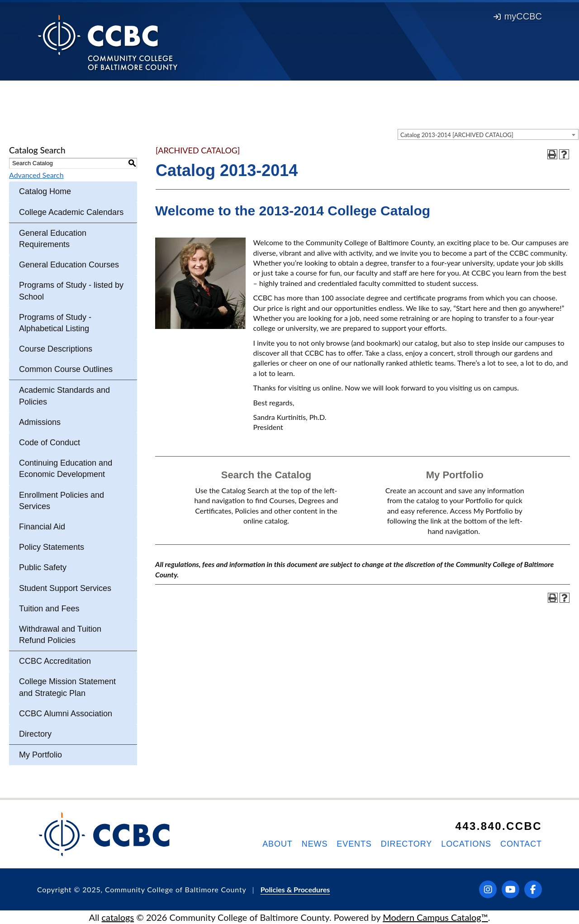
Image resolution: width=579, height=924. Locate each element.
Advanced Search (36, 175)
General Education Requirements (53, 239)
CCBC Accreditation (55, 661)
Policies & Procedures (295, 889)
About (278, 844)
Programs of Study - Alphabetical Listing (55, 323)
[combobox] (488, 134)
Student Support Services (65, 588)
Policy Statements (52, 547)
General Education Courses (69, 265)
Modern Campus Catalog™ (435, 917)
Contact (521, 844)
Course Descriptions (56, 349)
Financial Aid (42, 527)
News (315, 844)
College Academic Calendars (71, 212)
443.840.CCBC (498, 826)
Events (354, 844)
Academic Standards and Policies (64, 396)
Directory (35, 734)
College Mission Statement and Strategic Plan (67, 687)
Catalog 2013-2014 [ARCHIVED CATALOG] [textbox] (457, 135)
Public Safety (43, 567)
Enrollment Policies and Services (62, 501)
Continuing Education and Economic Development (66, 469)
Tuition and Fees (49, 609)
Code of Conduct (50, 443)
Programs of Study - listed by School (71, 291)
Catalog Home (45, 191)
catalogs (118, 917)
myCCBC (518, 16)
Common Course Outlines (66, 369)
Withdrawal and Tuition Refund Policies (60, 635)
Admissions (40, 422)
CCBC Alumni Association (66, 714)
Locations (466, 844)
